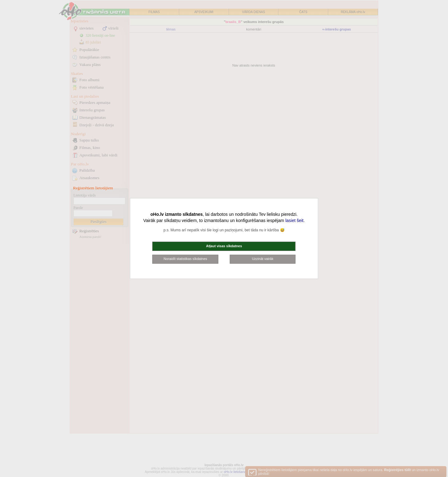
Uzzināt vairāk (263, 259)
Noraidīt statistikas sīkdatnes (185, 259)
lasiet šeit (294, 220)
